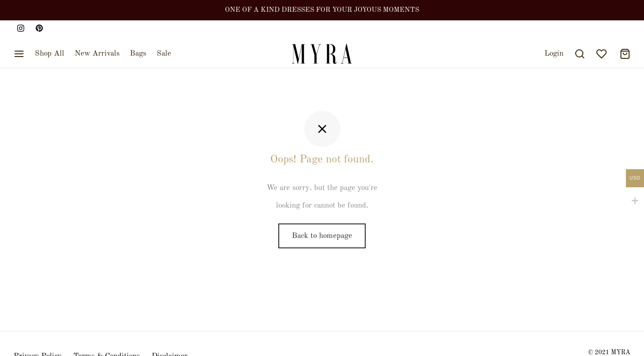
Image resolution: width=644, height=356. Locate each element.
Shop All (50, 54)
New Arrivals (97, 54)
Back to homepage (322, 236)
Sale (164, 54)
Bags (138, 54)
